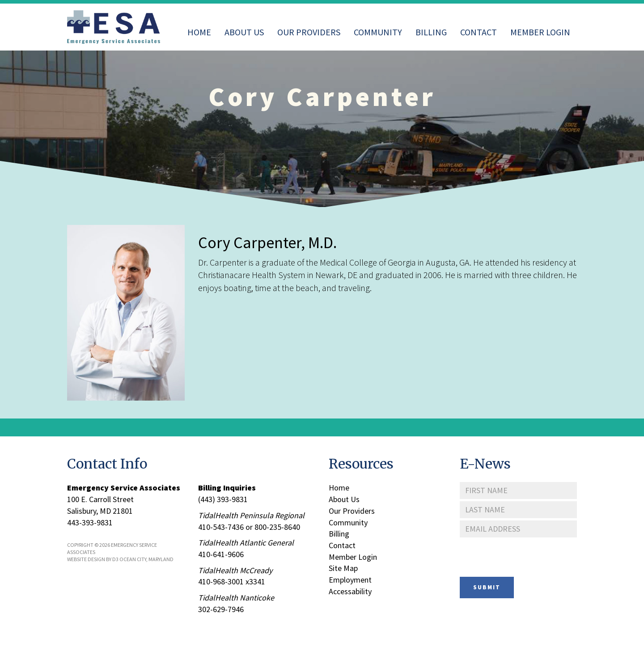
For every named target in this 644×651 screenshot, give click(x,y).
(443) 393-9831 (223, 499)
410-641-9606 (221, 554)
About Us (244, 32)
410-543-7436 (221, 527)
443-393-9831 (90, 522)
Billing (431, 32)
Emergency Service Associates (124, 488)
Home (199, 32)
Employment (350, 580)
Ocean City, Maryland (146, 559)
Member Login (540, 32)
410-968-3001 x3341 (232, 581)
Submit (487, 587)
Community (378, 32)
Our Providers (309, 32)
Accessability (350, 591)
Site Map (343, 568)
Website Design (86, 559)
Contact (479, 32)
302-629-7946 (221, 609)
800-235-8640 (277, 527)
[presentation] (528, 557)
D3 (115, 559)
